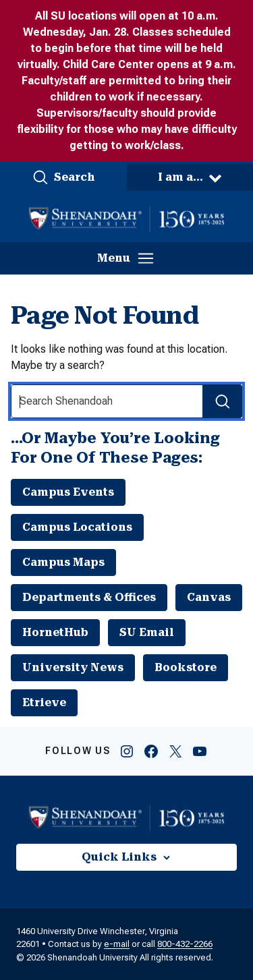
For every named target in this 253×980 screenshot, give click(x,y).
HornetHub (55, 632)
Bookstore (186, 667)
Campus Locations (77, 527)
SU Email (147, 632)
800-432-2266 (185, 944)
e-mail (117, 944)
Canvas (209, 597)
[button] (63, 177)
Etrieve (44, 702)
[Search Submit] (222, 401)
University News (73, 667)
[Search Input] (126, 401)
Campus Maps (63, 562)
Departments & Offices (89, 597)
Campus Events (68, 492)
